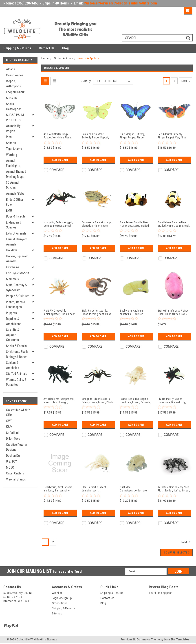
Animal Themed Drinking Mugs (16, 174)
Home (45, 58)
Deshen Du (13, 456)
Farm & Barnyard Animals (17, 242)
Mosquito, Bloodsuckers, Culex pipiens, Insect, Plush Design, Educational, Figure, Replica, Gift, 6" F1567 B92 (98, 401)
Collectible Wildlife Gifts (18, 412)
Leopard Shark (15, 92)
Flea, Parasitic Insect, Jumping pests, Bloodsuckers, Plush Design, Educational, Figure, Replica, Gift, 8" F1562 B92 (98, 489)
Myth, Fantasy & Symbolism (17, 288)
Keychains (13, 267)
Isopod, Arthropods (13, 84)
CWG (9, 421)
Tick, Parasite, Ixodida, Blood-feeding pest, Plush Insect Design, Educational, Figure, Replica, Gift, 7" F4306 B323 (97, 312)
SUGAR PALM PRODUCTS (15, 117)
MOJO (10, 467)
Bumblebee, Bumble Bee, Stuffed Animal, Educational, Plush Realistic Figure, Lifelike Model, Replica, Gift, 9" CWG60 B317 (174, 224)
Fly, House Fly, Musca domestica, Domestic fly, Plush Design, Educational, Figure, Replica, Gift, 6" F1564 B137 (173, 401)
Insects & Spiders (88, 58)
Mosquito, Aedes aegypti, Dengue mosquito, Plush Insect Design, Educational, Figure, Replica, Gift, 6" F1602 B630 (59, 224)
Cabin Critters (15, 473)
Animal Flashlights (13, 163)
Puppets (11, 313)
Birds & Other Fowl (15, 202)
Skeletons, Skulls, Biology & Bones (18, 354)
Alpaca (11, 69)
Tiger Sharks (14, 149)
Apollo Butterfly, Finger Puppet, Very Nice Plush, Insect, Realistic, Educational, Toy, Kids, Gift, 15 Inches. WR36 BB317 (59, 136)
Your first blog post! (161, 593)
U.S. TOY (11, 461)
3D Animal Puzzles (13, 185)
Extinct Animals (16, 233)
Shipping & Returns (17, 48)
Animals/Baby (15, 194)
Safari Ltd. (13, 433)
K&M (9, 427)
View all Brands (16, 479)
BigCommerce (141, 640)
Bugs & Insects (16, 216)
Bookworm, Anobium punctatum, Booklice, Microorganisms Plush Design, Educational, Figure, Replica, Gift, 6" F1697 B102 (136, 312)
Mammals (12, 279)
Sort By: (86, 81)
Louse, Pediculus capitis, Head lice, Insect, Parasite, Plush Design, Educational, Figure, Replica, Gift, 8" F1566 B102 (135, 401)
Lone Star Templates (177, 640)
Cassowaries (15, 75)
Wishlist (57, 593)
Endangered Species (14, 225)
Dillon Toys (13, 439)
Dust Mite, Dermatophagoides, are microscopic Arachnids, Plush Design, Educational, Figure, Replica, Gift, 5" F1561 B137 (135, 489)
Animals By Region (13, 128)
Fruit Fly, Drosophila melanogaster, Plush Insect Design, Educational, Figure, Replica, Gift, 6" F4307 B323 (60, 312)
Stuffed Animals (17, 374)
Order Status (60, 603)
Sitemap (57, 614)
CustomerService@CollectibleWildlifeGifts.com (120, 3)
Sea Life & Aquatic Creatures (13, 335)
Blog (65, 48)
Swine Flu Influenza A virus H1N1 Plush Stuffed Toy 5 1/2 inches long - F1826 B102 (173, 312)
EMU (9, 211)
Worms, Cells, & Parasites (16, 382)
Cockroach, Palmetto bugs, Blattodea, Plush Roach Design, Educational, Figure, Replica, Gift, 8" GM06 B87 (98, 224)
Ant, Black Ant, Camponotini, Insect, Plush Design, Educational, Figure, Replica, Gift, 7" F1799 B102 (59, 401)
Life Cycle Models (18, 273)
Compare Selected (176, 553)
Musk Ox (12, 98)
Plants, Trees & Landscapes (16, 305)
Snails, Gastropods (14, 107)
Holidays (12, 250)
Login (160, 10)
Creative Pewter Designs (17, 447)
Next (187, 81)
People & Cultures (18, 296)
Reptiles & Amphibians (14, 321)
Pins (9, 137)
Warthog (12, 155)
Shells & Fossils (16, 346)
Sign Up (176, 10)
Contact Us (47, 48)
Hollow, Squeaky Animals (17, 259)
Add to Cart (60, 160)
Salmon (11, 143)
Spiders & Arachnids (13, 365)
